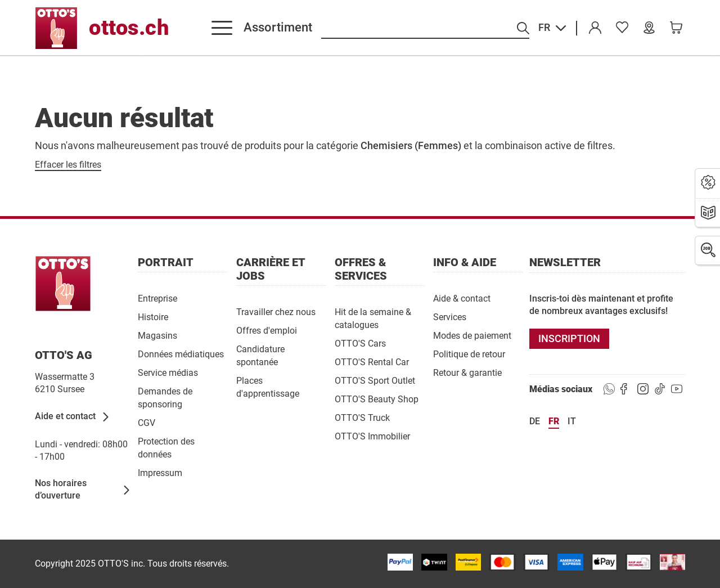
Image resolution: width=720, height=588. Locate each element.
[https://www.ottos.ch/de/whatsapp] (609, 389)
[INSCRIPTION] (569, 339)
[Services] (450, 317)
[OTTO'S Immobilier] (372, 436)
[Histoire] (153, 317)
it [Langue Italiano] (572, 421)
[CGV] (147, 422)
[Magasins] (157, 335)
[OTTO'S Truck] (362, 417)
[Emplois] (708, 250)
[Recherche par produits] (425, 28)
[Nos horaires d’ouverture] (83, 490)
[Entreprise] (157, 298)
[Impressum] (160, 472)
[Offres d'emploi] (267, 330)
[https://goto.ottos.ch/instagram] (643, 389)
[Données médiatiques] (181, 354)
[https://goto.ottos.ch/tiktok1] (660, 389)
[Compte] (595, 28)
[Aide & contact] (462, 298)
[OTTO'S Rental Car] (372, 362)
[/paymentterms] (400, 562)
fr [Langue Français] (554, 421)
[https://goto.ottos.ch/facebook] (626, 389)
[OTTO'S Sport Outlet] (375, 380)
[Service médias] (168, 372)
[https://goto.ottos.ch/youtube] (677, 389)
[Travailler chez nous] (276, 311)
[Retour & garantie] (467, 372)
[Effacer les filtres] (68, 165)
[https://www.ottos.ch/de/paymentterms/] (604, 562)
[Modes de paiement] (472, 335)
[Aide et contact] (73, 417)
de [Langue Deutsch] (535, 421)
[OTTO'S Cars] (360, 343)
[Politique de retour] (469, 354)
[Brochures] (708, 213)
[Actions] (708, 183)
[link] (622, 28)
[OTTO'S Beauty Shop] (377, 399)
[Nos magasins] (649, 28)
